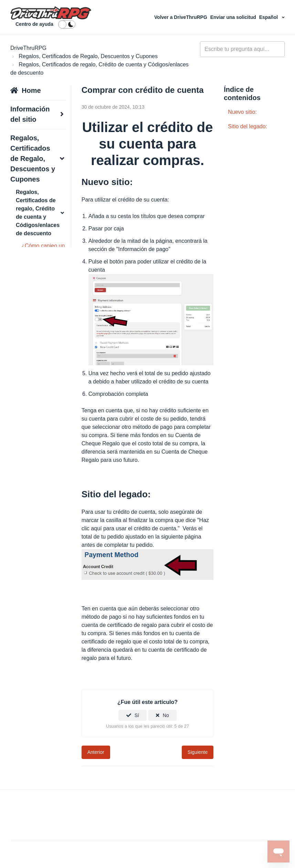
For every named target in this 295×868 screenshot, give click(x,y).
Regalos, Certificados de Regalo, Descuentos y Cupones (88, 56)
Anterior (96, 752)
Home (31, 90)
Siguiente (198, 752)
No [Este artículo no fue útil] (166, 715)
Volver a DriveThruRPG (181, 17)
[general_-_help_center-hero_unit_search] (242, 49)
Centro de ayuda (34, 24)
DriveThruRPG (28, 48)
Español (269, 17)
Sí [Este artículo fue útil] (137, 715)
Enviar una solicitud (234, 17)
